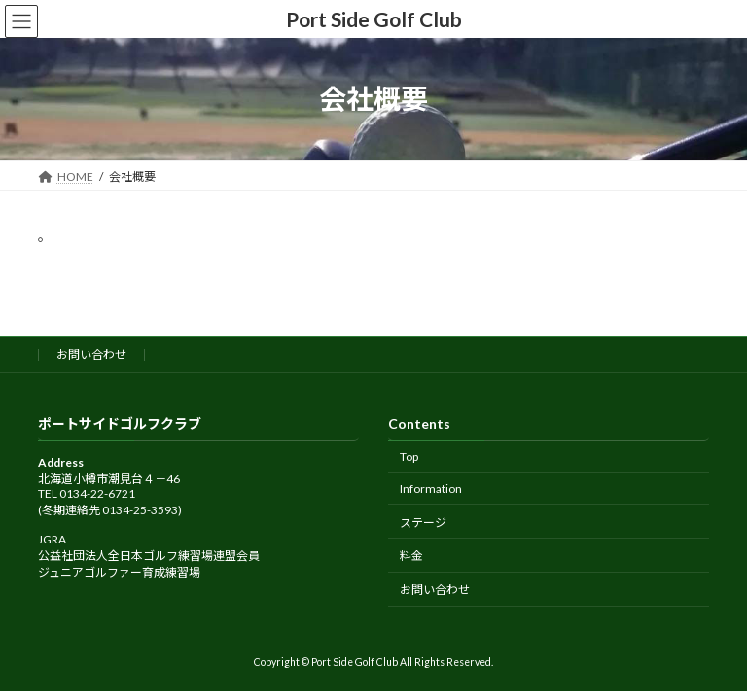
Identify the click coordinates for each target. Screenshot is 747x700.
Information (431, 489)
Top (409, 456)
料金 (411, 556)
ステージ (423, 522)
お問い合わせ (91, 354)
